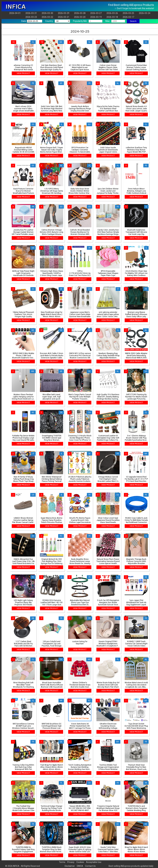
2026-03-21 (64, 17)
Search (133, 21)
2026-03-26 (112, 13)
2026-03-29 (64, 13)
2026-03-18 (112, 17)
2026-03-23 (31, 17)
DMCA (80, 866)
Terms (62, 862)
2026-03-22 (47, 17)
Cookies (80, 862)
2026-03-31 (31, 13)
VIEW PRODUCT (23, 73)
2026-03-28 (80, 13)
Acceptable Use (94, 862)
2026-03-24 (145, 13)
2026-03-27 (96, 13)
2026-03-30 (47, 13)
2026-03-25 (128, 13)
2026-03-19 (96, 17)
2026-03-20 (80, 17)
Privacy (71, 862)
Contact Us (90, 866)
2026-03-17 (128, 17)
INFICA (16, 7)
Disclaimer (70, 866)
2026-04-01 (15, 13)
